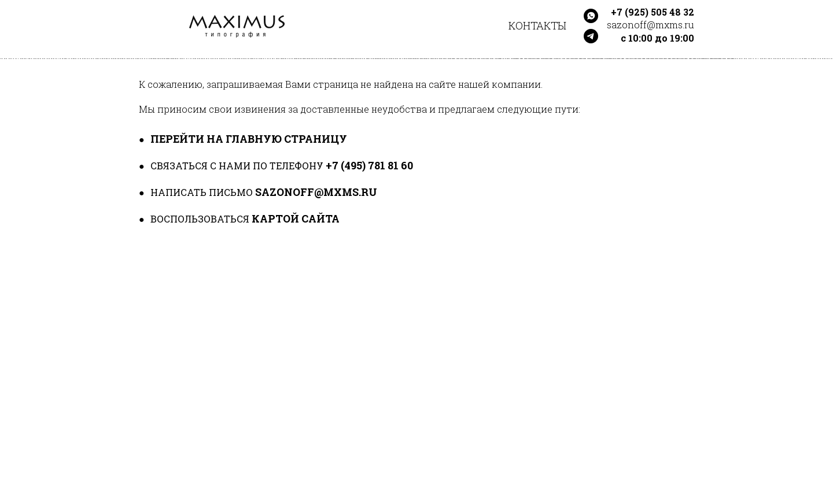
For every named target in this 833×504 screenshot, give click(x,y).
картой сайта (296, 218)
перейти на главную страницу (249, 139)
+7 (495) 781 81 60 (369, 165)
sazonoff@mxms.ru (316, 192)
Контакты (537, 25)
